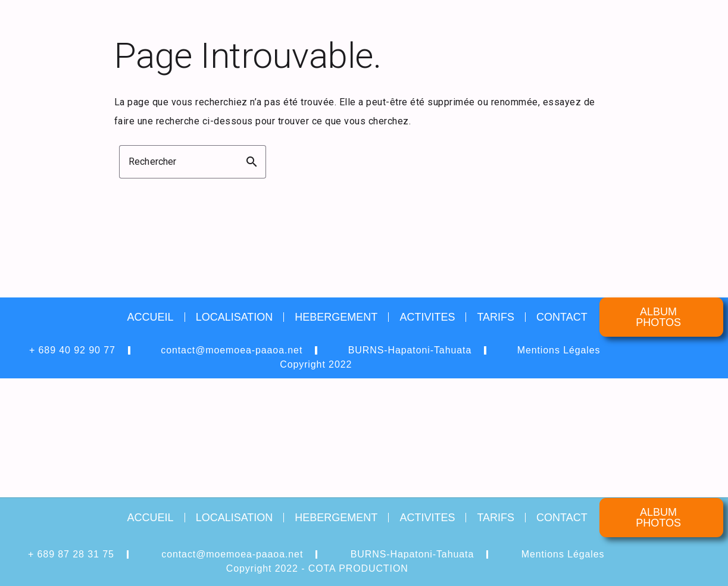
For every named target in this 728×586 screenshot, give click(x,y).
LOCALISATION (235, 317)
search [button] (252, 162)
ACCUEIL (151, 317)
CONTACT (562, 317)
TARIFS (496, 317)
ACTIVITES (427, 317)
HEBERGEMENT (336, 317)
